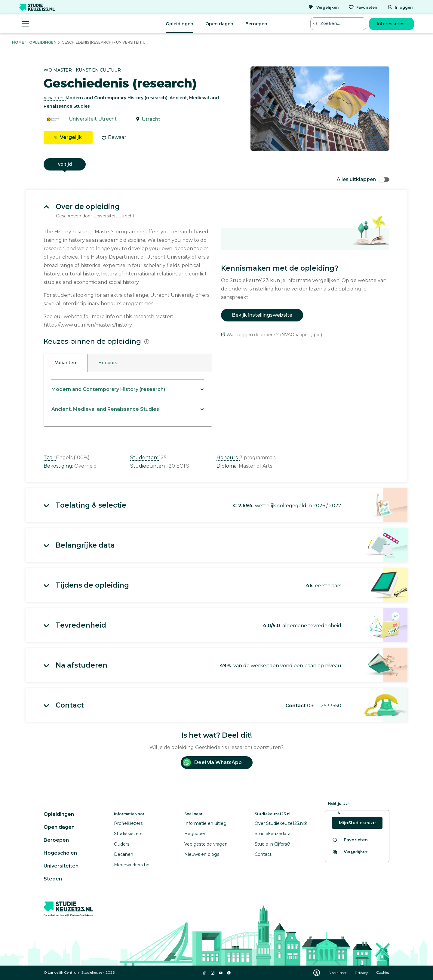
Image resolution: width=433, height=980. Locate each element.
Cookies (383, 973)
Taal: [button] (50, 458)
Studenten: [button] (145, 458)
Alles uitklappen (363, 179)
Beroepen (256, 24)
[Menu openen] (26, 24)
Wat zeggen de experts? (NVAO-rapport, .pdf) (272, 335)
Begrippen (195, 834)
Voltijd (65, 164)
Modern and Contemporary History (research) (108, 389)
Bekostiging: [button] (59, 466)
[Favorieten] (363, 7)
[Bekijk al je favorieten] (350, 840)
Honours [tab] (108, 363)
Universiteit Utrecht (93, 119)
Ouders (122, 844)
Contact (263, 854)
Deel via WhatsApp (212, 762)
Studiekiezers (128, 834)
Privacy (362, 973)
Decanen (124, 854)
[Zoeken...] (339, 24)
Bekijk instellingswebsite (262, 315)
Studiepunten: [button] (149, 466)
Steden (53, 879)
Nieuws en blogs (202, 854)
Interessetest (392, 24)
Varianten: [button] (55, 98)
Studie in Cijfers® (273, 844)
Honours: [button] (228, 458)
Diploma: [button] (228, 466)
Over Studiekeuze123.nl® (281, 823)
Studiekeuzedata (273, 834)
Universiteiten (61, 866)
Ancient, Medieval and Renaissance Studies (105, 409)
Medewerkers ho (132, 865)
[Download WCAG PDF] (317, 973)
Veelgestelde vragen (206, 844)
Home (18, 42)
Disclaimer (338, 973)
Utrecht (151, 119)
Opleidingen (180, 24)
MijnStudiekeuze (357, 823)
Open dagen (219, 24)
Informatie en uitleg (205, 823)
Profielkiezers (128, 823)
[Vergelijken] (324, 7)
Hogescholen (60, 853)
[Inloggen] (400, 7)
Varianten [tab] (66, 363)
